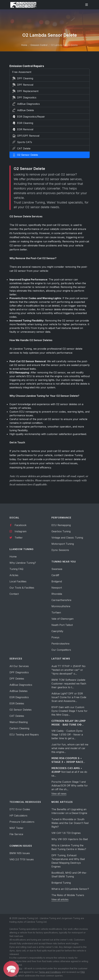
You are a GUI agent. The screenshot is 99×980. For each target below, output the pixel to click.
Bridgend (57, 581)
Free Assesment (22, 72)
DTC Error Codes (20, 809)
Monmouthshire (61, 606)
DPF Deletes (17, 679)
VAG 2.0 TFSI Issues (22, 859)
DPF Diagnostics (24, 97)
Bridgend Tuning (61, 883)
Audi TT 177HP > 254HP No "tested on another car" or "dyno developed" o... (68, 670)
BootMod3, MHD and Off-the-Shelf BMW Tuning (69, 875)
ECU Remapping (61, 525)
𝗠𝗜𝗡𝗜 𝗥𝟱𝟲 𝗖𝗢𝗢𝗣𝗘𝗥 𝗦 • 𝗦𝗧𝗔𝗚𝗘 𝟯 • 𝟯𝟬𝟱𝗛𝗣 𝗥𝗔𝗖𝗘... (68, 760)
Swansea (57, 569)
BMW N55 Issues (20, 853)
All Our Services (19, 666)
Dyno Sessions (60, 550)
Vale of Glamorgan (62, 619)
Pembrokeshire (60, 644)
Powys (55, 637)
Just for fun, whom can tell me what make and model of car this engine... (70, 748)
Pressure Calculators (22, 822)
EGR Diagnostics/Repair (29, 117)
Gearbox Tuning (61, 531)
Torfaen (56, 612)
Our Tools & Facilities (22, 588)
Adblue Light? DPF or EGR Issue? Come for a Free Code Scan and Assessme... (69, 697)
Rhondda (57, 594)
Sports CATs (22, 142)
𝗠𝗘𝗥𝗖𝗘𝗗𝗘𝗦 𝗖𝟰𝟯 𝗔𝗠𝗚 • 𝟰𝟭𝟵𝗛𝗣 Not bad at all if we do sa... (69, 772)
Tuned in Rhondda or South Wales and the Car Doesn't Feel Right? (70, 823)
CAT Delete (21, 148)
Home (24, 45)
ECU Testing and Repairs (24, 735)
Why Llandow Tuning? (23, 563)
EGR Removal (23, 129)
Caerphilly (57, 631)
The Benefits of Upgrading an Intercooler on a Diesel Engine (69, 811)
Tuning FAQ (16, 569)
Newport (57, 588)
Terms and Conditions (50, 972)
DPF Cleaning (23, 78)
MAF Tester (16, 828)
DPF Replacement (25, 91)
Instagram (18, 531)
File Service (16, 834)
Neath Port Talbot (62, 625)
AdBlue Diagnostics (26, 104)
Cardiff (55, 575)
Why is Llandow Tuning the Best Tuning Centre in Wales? (69, 847)
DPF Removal (23, 85)
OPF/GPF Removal (26, 136)
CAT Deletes (17, 716)
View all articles (60, 900)
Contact (14, 594)
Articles (14, 575)
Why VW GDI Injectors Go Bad (70, 839)
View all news (59, 794)
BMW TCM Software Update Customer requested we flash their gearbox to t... (69, 684)
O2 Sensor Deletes (21, 710)
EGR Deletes (17, 703)
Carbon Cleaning (19, 728)
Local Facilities (18, 581)
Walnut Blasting (19, 722)
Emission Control (39, 45)
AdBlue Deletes (18, 691)
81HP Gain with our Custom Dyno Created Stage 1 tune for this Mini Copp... (69, 711)
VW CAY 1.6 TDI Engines (66, 833)
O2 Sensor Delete (25, 155)
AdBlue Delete (23, 110)
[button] (11, 969)
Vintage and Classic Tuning (67, 538)
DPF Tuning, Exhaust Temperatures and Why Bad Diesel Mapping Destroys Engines (68, 861)
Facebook (18, 525)
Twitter (16, 537)
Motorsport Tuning (63, 544)
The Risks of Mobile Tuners (68, 895)
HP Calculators (18, 816)
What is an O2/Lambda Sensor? (70, 889)
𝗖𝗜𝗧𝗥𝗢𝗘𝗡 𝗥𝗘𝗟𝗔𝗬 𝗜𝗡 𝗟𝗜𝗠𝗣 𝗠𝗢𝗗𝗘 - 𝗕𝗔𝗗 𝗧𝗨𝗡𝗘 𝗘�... (69, 723)
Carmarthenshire (61, 600)
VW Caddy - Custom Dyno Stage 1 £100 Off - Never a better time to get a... (67, 735)
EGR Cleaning (23, 123)
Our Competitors (61, 650)
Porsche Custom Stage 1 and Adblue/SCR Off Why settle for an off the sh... (70, 786)
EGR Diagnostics (19, 697)
